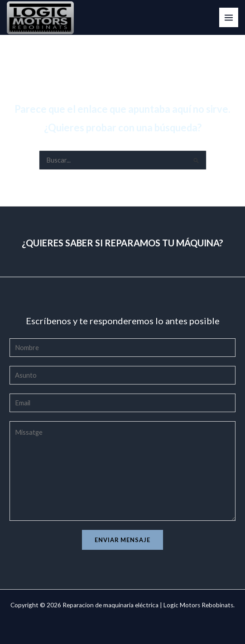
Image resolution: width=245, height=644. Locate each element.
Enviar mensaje (122, 540)
